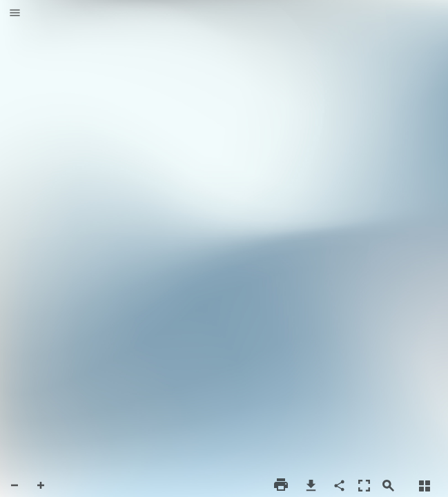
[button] (15, 14)
